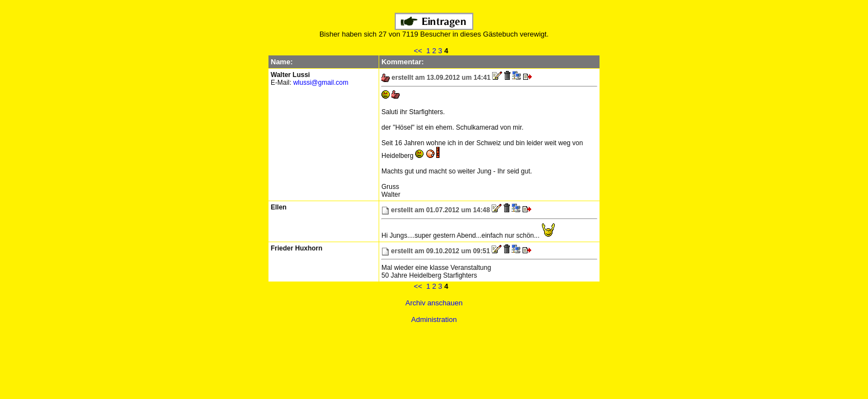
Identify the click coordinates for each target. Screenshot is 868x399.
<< (418, 51)
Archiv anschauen (434, 303)
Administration (434, 319)
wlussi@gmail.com (321, 83)
